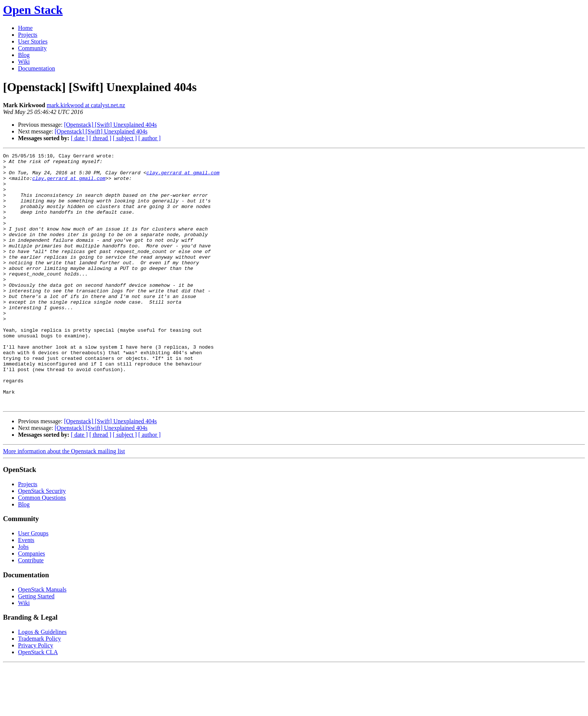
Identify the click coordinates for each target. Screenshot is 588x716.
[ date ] (79, 138)
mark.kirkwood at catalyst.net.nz (86, 105)
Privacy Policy (36, 696)
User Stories (33, 41)
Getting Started (36, 647)
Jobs (23, 597)
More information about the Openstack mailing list (64, 502)
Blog (24, 55)
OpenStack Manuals (42, 640)
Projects (28, 35)
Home (25, 28)
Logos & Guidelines (42, 682)
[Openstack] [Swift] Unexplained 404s (111, 125)
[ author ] (150, 138)
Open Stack (33, 10)
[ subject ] (125, 138)
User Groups (33, 584)
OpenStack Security (42, 541)
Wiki (24, 62)
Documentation (37, 68)
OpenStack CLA (38, 703)
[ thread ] (100, 138)
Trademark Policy (40, 689)
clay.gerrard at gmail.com (183, 177)
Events (26, 591)
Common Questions (42, 548)
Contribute (31, 611)
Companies (31, 604)
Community (32, 48)
